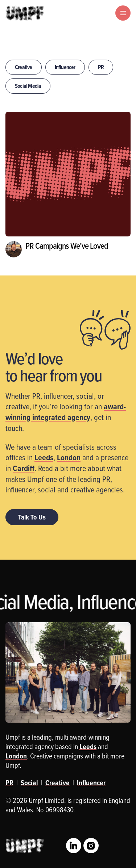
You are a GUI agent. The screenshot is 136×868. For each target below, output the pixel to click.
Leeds (44, 457)
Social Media (28, 86)
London (69, 457)
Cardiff (24, 468)
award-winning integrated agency (66, 412)
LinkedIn (74, 846)
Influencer (65, 67)
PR (101, 67)
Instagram (91, 846)
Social (29, 783)
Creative (24, 67)
